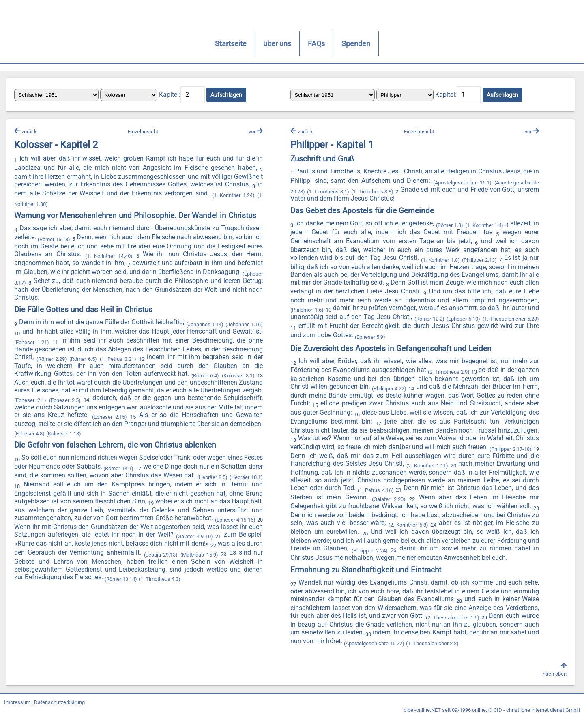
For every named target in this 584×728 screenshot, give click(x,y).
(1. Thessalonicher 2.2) (444, 653)
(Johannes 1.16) (244, 324)
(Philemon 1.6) (379, 312)
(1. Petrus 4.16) (457, 492)
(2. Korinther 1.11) (508, 468)
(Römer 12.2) (522, 321)
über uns (164, 44)
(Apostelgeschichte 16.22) (386, 653)
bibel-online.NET (422, 721)
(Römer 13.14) (156, 579)
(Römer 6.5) (85, 358)
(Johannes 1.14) (205, 324)
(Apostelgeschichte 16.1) (460, 184)
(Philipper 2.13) (477, 262)
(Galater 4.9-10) (245, 536)
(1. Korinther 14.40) (122, 256)
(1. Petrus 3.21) (119, 358)
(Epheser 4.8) (66, 433)
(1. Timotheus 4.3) (195, 579)
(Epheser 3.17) (33, 282)
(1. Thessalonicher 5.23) (353, 330)
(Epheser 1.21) (33, 342)
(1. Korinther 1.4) (482, 227)
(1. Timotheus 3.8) (371, 194)
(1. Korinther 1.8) (439, 262)
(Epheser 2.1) (58, 399)
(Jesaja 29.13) (220, 554)
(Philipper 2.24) (483, 552)
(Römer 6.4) (206, 375)
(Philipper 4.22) (402, 391)
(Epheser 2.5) (95, 399)
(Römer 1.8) (448, 227)
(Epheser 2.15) (150, 416)
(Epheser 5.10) (307, 330)
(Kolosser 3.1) (238, 375)
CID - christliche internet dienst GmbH (537, 721)
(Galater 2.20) (467, 501)
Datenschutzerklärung (59, 713)
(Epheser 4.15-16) (37, 527)
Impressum (17, 713)
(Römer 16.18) (57, 240)
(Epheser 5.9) (456, 339)
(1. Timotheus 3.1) (327, 194)
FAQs (203, 44)
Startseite (117, 44)
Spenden (242, 44)
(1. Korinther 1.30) (72, 205)
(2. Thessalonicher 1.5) (451, 627)
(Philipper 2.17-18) (334, 459)
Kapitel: (172, 95)
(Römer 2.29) (53, 358)
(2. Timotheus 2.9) (459, 374)
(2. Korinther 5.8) (508, 527)
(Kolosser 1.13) (100, 433)
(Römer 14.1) (150, 468)
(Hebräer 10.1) (44, 486)
